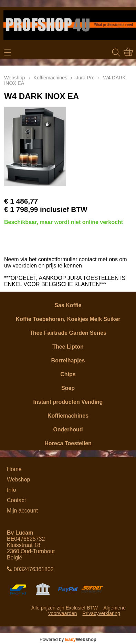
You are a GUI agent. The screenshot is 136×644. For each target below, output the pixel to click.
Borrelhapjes (68, 360)
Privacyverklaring (101, 613)
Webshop (15, 78)
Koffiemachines (68, 416)
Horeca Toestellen (68, 443)
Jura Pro (85, 78)
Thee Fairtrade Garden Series (68, 333)
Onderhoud (68, 430)
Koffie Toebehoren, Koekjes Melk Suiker (68, 319)
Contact (16, 500)
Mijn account (22, 511)
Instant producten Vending (68, 402)
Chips (68, 374)
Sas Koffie (68, 305)
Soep (68, 388)
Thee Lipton (68, 347)
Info (12, 490)
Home (14, 469)
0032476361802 (34, 569)
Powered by (68, 639)
